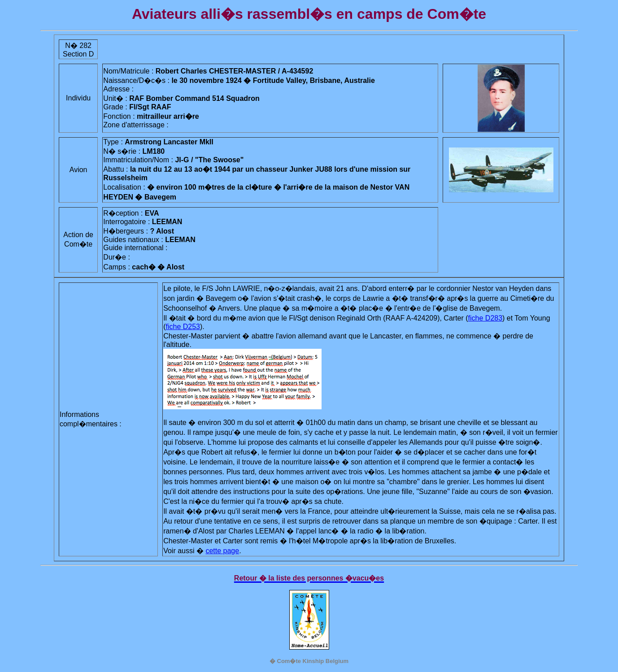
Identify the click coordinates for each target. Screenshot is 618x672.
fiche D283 (485, 318)
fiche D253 (183, 327)
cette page (222, 551)
